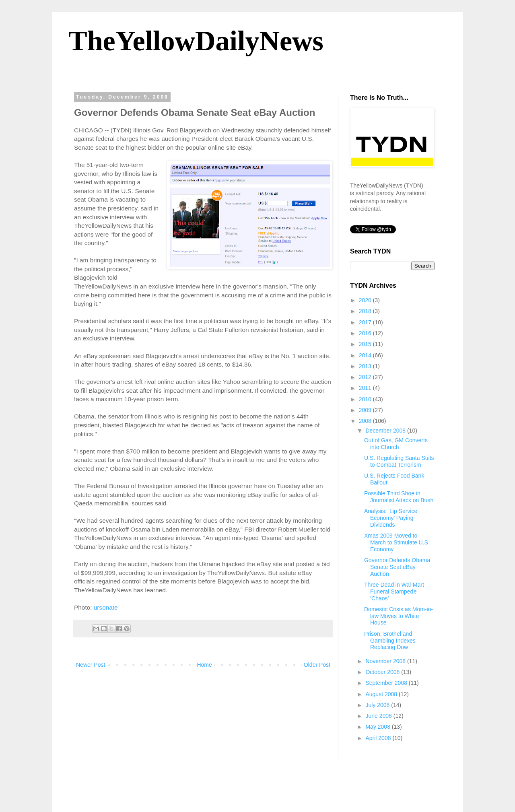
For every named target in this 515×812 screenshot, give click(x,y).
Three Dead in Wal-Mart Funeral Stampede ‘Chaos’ (394, 591)
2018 (366, 311)
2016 (366, 333)
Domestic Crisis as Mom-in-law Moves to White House (399, 616)
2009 (366, 410)
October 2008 (383, 672)
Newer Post (91, 665)
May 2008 (378, 727)
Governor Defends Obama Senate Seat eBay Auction (397, 567)
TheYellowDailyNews (196, 41)
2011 (366, 388)
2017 (366, 322)
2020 (366, 300)
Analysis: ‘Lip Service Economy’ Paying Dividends (391, 518)
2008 (366, 421)
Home (204, 665)
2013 (366, 366)
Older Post (317, 665)
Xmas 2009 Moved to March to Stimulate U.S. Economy (397, 542)
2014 (366, 355)
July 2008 (378, 705)
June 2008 (379, 716)
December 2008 (386, 431)
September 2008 (387, 683)
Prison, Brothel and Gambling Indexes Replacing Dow (390, 641)
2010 (366, 399)
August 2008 (382, 694)
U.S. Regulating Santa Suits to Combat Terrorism (399, 461)
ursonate (106, 607)
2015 (366, 344)
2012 (366, 377)
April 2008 (379, 738)
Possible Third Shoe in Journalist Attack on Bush (399, 497)
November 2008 (386, 661)
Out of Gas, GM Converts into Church (396, 444)
